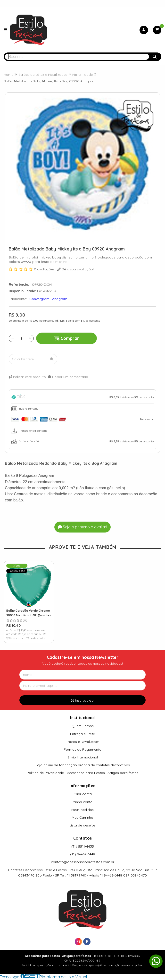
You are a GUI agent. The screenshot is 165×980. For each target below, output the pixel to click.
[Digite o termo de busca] (77, 57)
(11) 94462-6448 (83, 854)
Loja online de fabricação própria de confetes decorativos (83, 765)
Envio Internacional (83, 757)
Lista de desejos (82, 825)
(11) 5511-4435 (83, 846)
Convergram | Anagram (48, 299)
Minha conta (82, 802)
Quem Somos (83, 726)
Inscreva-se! (82, 700)
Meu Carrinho (82, 817)
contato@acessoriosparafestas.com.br (83, 862)
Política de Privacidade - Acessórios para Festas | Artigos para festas (82, 773)
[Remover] (13, 338)
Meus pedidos (82, 810)
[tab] (82, 398)
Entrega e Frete (82, 734)
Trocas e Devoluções (83, 742)
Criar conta (83, 794)
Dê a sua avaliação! (75, 269)
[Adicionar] (30, 338)
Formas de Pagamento (83, 749)
